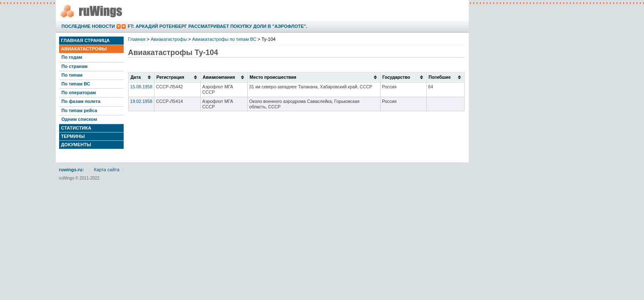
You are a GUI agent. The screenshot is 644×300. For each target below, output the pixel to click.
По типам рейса (80, 110)
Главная (137, 39)
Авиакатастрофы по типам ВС (224, 39)
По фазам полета (81, 101)
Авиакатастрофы (84, 49)
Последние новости (88, 26)
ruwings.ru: (72, 170)
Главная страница (86, 40)
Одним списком (80, 119)
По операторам (79, 92)
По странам (75, 66)
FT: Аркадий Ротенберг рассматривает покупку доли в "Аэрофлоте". (218, 26)
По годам (72, 57)
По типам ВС (76, 84)
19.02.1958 (141, 101)
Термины (73, 136)
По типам (72, 75)
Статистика (76, 128)
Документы (76, 145)
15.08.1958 (141, 87)
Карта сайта (107, 170)
